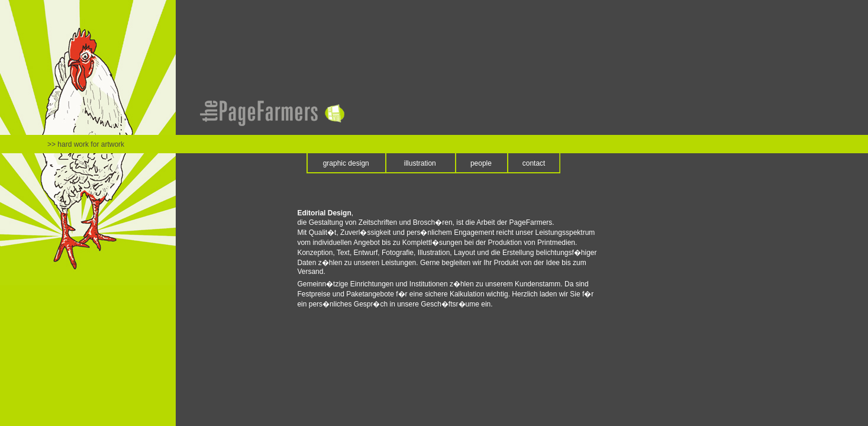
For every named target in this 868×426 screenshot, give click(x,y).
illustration (420, 163)
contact (534, 163)
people (481, 163)
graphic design (346, 163)
